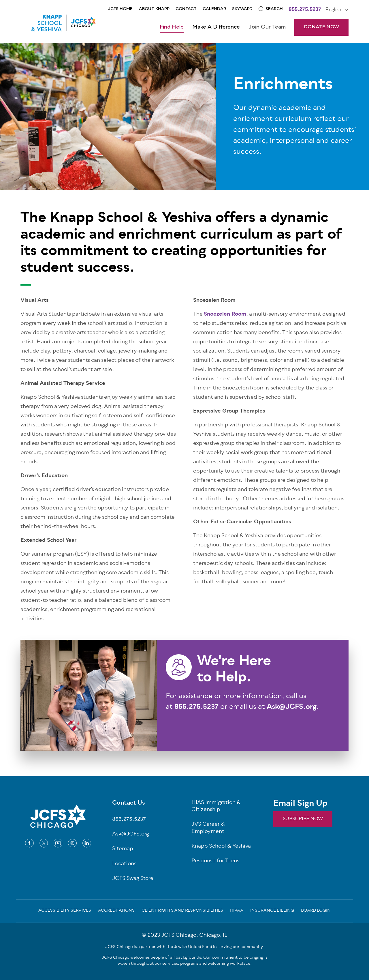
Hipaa (237, 911)
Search (274, 9)
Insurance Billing (272, 911)
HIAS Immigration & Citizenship (216, 807)
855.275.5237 (305, 10)
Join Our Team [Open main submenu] (267, 27)
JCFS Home (120, 9)
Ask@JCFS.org (131, 834)
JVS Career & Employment (208, 828)
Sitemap (123, 849)
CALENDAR (214, 9)
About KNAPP (154, 9)
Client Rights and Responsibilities (182, 911)
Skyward (242, 9)
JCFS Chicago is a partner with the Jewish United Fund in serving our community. (184, 947)
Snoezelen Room (225, 314)
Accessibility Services (65, 911)
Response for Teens (215, 861)
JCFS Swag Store (133, 879)
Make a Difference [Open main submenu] (216, 27)
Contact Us (129, 803)
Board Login (316, 911)
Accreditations (116, 911)
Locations (124, 864)
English (333, 10)
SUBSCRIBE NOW (303, 819)
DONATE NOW (321, 27)
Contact (186, 9)
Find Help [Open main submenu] (172, 27)
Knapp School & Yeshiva (221, 847)
